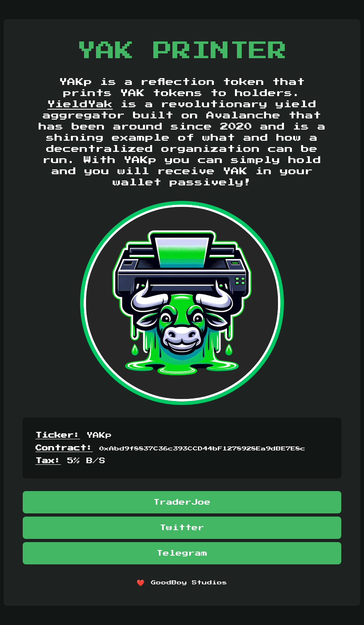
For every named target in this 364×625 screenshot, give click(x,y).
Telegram (182, 553)
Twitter (182, 528)
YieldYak (80, 104)
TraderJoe (182, 502)
